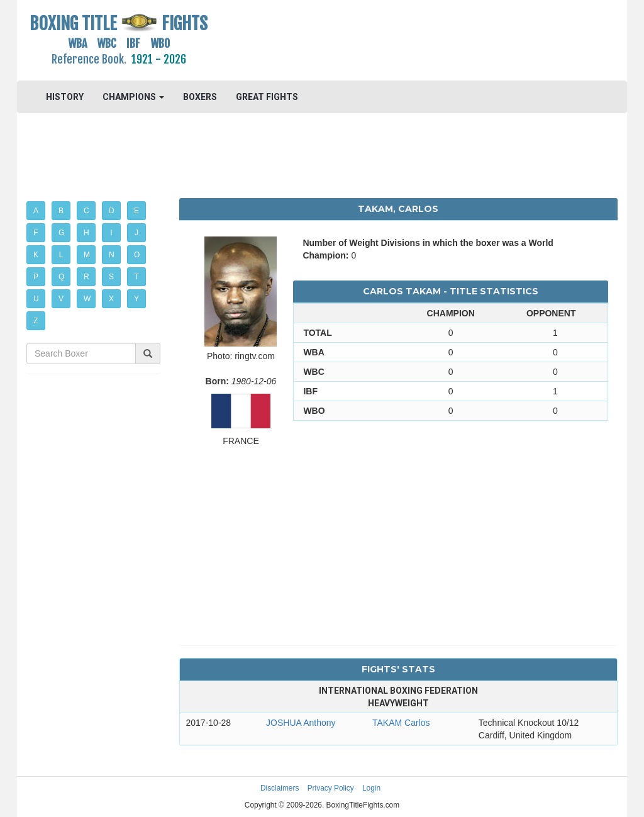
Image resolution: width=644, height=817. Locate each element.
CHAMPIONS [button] (133, 97)
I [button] (111, 233)
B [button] (61, 211)
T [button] (136, 277)
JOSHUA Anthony (301, 723)
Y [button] (136, 299)
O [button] (137, 255)
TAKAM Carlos (401, 723)
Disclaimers (280, 788)
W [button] (87, 299)
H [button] (86, 233)
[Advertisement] (398, 41)
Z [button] (36, 321)
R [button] (86, 277)
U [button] (36, 299)
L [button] (61, 255)
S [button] (111, 277)
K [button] (36, 255)
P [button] (36, 277)
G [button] (61, 233)
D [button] (112, 211)
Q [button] (61, 277)
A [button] (36, 211)
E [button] (136, 211)
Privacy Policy (331, 788)
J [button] (136, 233)
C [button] (86, 211)
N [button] (112, 255)
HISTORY (65, 97)
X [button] (111, 299)
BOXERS (200, 97)
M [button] (87, 255)
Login (371, 788)
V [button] (61, 299)
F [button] (36, 233)
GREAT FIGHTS (267, 97)
